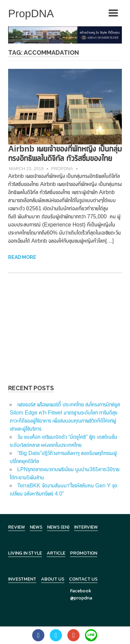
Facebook (81, 591)
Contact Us (83, 579)
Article (56, 553)
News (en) (58, 527)
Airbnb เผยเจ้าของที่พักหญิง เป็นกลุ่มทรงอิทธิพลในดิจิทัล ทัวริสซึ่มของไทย (65, 153)
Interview (86, 527)
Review (17, 527)
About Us (53, 579)
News (36, 527)
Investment (22, 579)
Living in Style (25, 553)
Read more (22, 257)
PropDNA (62, 169)
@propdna (81, 598)
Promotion (84, 553)
